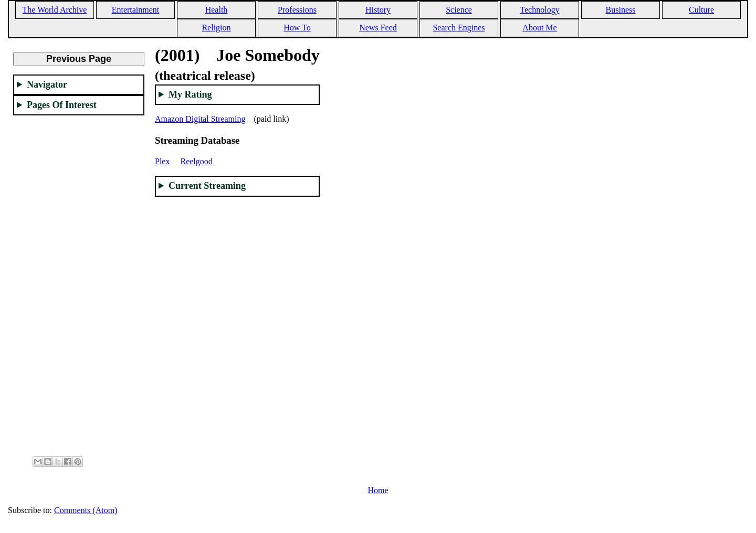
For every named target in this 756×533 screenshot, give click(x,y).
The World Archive (55, 10)
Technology (539, 10)
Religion (216, 28)
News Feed (378, 28)
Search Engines (459, 28)
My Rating (190, 94)
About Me (539, 28)
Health (217, 10)
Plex (162, 161)
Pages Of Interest (62, 105)
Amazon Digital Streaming (200, 119)
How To (297, 28)
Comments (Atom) (86, 510)
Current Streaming (207, 186)
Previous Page (79, 59)
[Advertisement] (79, 281)
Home (378, 490)
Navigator (47, 84)
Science (459, 10)
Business (621, 10)
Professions (297, 10)
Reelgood (196, 161)
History (378, 10)
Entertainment (136, 10)
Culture (701, 10)
